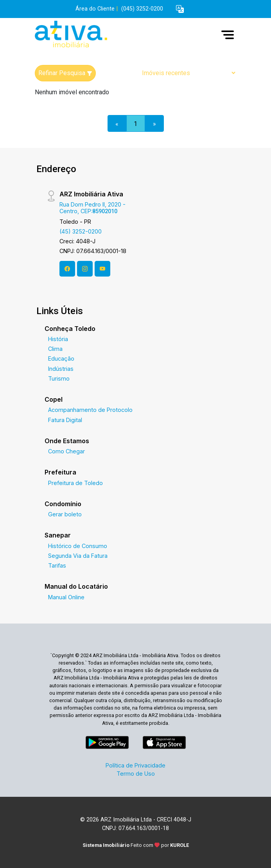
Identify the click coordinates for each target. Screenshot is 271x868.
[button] (180, 9)
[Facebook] (67, 269)
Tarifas (57, 565)
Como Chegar (66, 451)
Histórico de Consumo (78, 546)
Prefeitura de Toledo (75, 483)
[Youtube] (102, 269)
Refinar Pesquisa (65, 73)
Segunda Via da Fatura (78, 556)
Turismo (59, 378)
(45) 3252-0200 (81, 231)
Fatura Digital (65, 420)
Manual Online (66, 597)
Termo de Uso (136, 774)
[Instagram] (85, 269)
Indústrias (61, 369)
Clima (55, 349)
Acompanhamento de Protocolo (90, 410)
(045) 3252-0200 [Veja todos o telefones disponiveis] (142, 9)
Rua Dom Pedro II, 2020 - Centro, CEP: (92, 208)
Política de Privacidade (135, 765)
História (58, 339)
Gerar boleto (65, 514)
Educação (61, 359)
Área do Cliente (95, 9)
